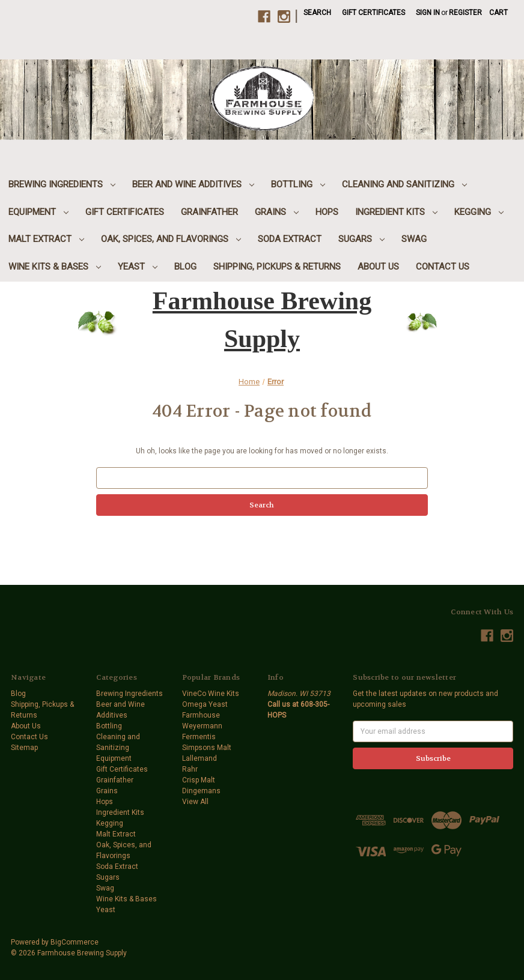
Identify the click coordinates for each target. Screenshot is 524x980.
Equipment (38, 212)
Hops (327, 212)
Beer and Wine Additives (193, 184)
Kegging (479, 212)
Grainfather (209, 212)
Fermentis (199, 737)
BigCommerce (75, 942)
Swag (414, 239)
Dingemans (201, 791)
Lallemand (200, 758)
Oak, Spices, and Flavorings (171, 239)
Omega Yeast (205, 704)
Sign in (428, 13)
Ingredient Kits (396, 212)
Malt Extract (46, 239)
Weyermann (202, 726)
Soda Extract (290, 239)
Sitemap (24, 748)
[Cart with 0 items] (498, 13)
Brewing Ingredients (62, 184)
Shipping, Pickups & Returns (277, 267)
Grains (277, 212)
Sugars (361, 239)
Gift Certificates (373, 13)
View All (195, 802)
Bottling (298, 184)
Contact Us (443, 267)
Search (317, 13)
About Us (378, 267)
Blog (185, 267)
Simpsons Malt (207, 748)
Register (465, 13)
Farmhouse (201, 715)
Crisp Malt (199, 780)
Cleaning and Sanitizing (404, 184)
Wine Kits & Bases (55, 267)
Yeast (138, 267)
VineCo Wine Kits (211, 694)
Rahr (190, 769)
